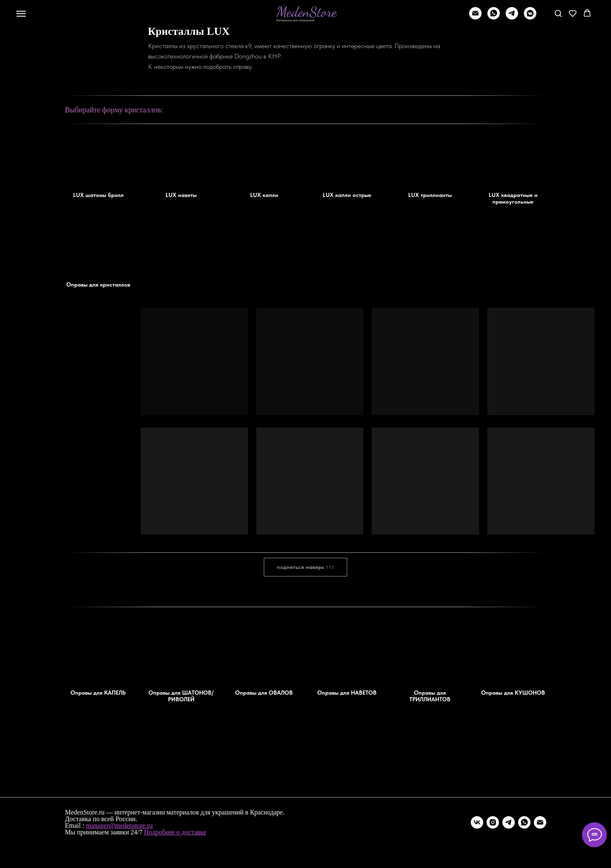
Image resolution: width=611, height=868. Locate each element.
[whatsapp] (494, 17)
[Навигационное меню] (21, 14)
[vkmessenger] (530, 17)
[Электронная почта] (540, 822)
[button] (558, 13)
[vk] (477, 822)
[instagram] (493, 822)
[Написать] (475, 17)
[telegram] (512, 17)
